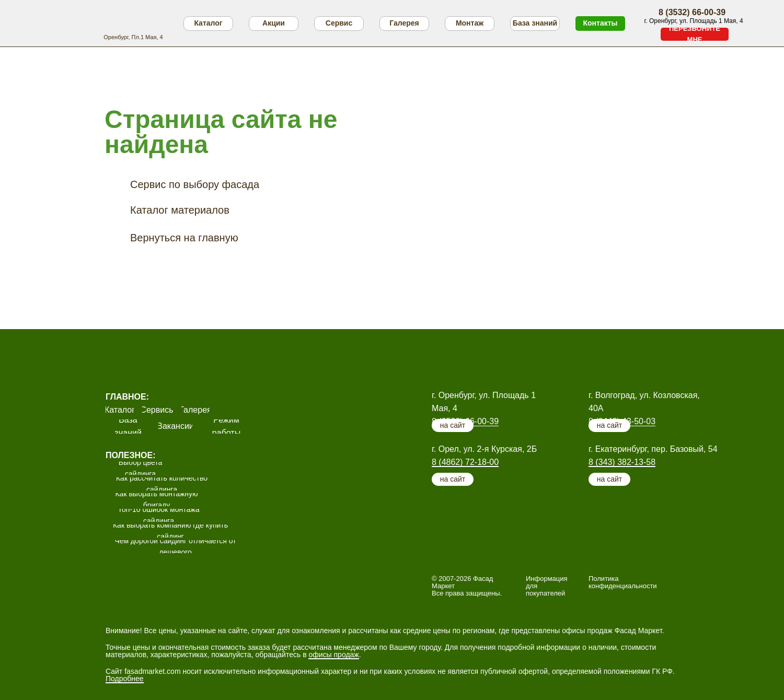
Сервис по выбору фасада (195, 184)
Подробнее (125, 679)
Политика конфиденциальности (623, 582)
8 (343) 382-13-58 (622, 462)
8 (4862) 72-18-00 (465, 462)
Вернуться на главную (184, 238)
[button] (695, 34)
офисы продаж (333, 655)
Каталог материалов (180, 210)
